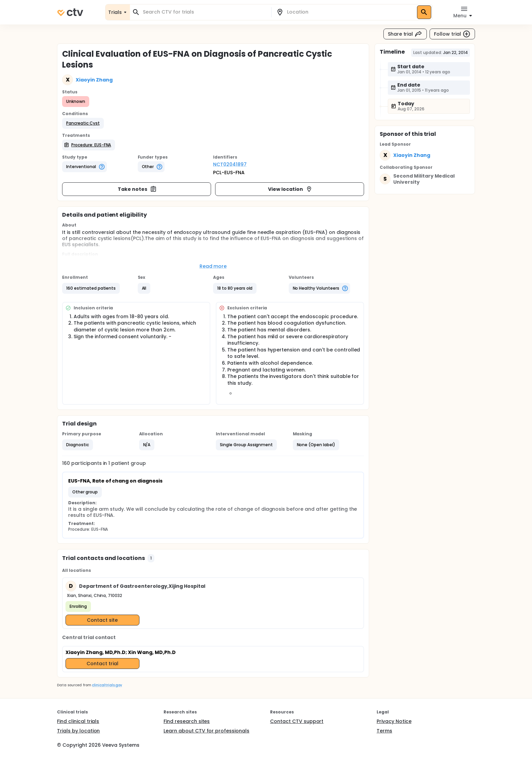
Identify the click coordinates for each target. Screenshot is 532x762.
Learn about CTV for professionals (206, 731)
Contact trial (102, 664)
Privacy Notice (394, 721)
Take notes (137, 189)
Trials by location (78, 731)
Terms (384, 731)
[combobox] (205, 12)
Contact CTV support (297, 721)
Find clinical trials (78, 721)
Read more (213, 266)
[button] (83, 123)
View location (290, 189)
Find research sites (187, 721)
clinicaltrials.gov (107, 685)
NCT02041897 (230, 164)
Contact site (102, 620)
